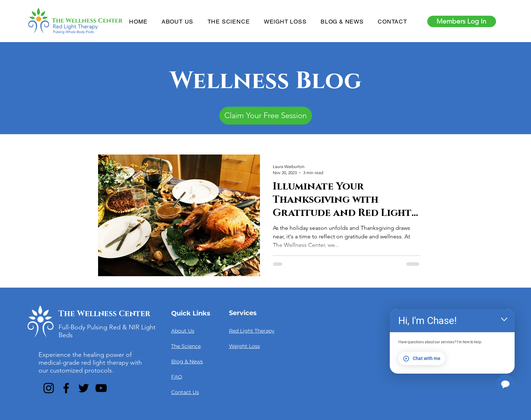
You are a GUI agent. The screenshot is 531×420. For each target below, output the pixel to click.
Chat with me (422, 359)
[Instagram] (49, 388)
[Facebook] (66, 388)
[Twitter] (84, 388)
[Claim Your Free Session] (266, 116)
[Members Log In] (462, 21)
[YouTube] (101, 388)
